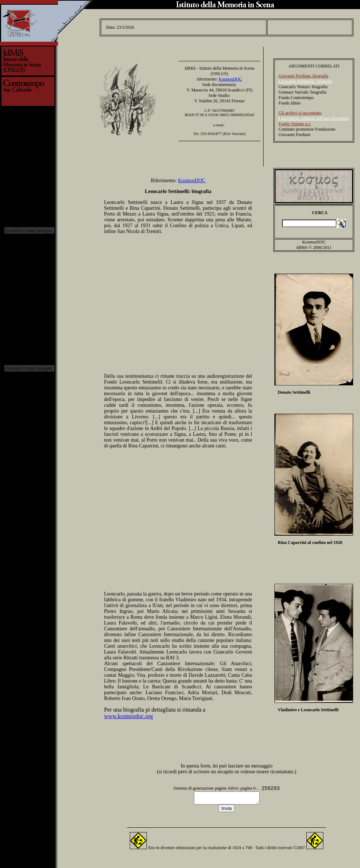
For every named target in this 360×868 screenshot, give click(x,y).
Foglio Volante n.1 (295, 122)
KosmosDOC (230, 77)
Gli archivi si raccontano (300, 111)
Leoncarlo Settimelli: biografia (305, 79)
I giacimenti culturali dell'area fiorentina (313, 116)
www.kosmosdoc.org (129, 714)
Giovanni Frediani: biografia (303, 74)
